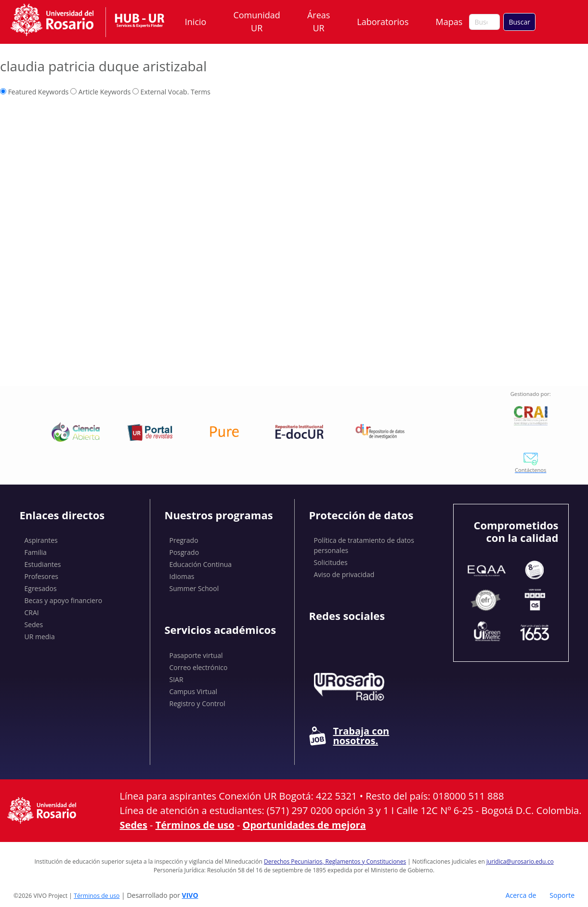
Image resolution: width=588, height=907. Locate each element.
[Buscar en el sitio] (484, 22)
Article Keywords (100, 92)
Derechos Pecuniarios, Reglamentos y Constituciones (335, 861)
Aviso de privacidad (344, 574)
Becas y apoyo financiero (64, 600)
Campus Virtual (194, 691)
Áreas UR (319, 21)
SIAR (176, 679)
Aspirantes (41, 540)
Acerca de (521, 895)
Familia (36, 552)
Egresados (41, 588)
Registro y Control (197, 703)
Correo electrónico (199, 667)
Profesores (42, 576)
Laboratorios (383, 22)
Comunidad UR (256, 21)
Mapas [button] (450, 22)
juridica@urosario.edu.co (520, 861)
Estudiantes (43, 564)
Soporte (562, 895)
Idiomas (182, 576)
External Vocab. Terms (171, 92)
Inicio (196, 22)
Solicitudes (331, 562)
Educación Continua (201, 564)
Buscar (519, 22)
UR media (40, 637)
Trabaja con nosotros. (349, 736)
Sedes (34, 624)
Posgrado (184, 552)
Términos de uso (195, 825)
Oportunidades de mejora (304, 825)
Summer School (194, 588)
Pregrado (184, 540)
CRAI (32, 612)
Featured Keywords (34, 92)
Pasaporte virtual (196, 655)
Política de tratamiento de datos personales (364, 545)
